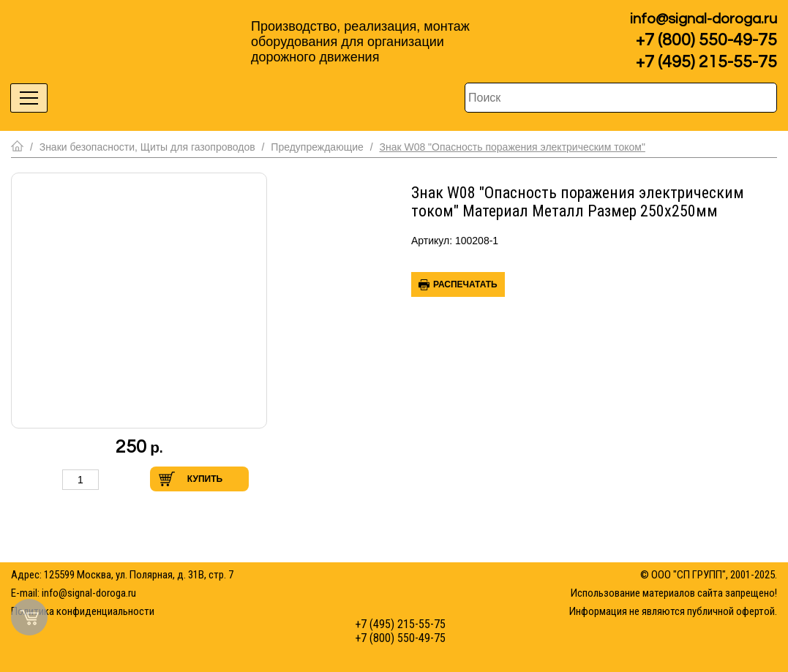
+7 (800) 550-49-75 (706, 40)
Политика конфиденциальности (83, 611)
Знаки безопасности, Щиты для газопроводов (147, 147)
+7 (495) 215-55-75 (706, 62)
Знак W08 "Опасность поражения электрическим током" (512, 147)
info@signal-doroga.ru (703, 19)
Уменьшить (47, 479)
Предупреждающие (317, 147)
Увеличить (114, 479)
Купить (205, 479)
